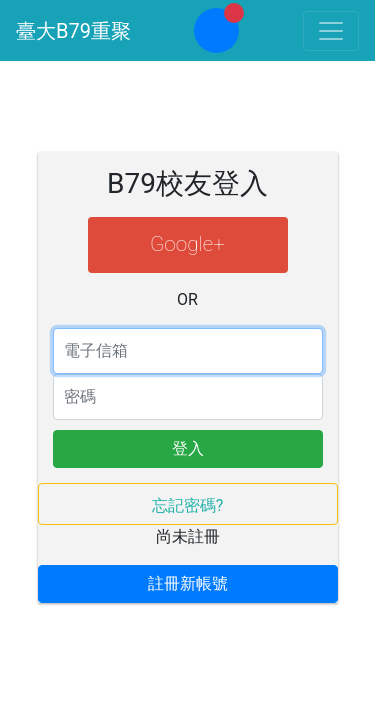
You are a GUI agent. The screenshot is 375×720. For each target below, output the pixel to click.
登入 (188, 448)
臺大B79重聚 (73, 31)
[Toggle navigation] (331, 31)
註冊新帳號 (188, 583)
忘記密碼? (188, 505)
